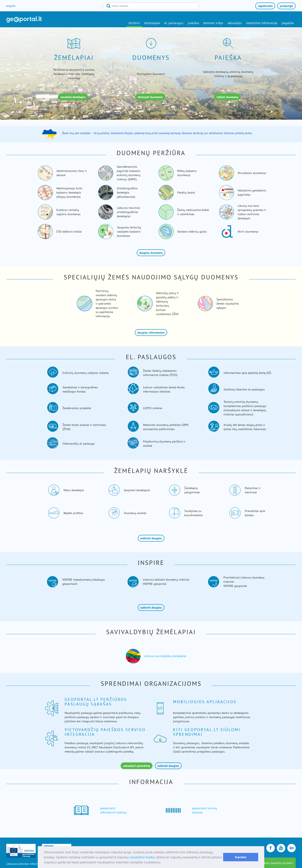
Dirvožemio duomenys (252, 173)
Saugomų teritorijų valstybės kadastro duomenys (129, 232)
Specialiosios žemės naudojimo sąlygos (228, 304)
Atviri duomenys (248, 232)
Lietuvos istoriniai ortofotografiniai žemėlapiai (128, 212)
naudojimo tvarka (142, 857)
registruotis (265, 6)
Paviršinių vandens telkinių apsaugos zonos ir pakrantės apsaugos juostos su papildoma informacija (107, 304)
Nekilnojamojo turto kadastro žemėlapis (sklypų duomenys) (69, 192)
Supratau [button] (241, 857)
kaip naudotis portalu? (279, 863)
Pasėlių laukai (186, 192)
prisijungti (286, 6)
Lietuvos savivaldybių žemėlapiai (165, 656)
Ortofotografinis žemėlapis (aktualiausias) (127, 192)
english (11, 6)
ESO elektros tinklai (69, 232)
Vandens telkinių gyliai (192, 232)
